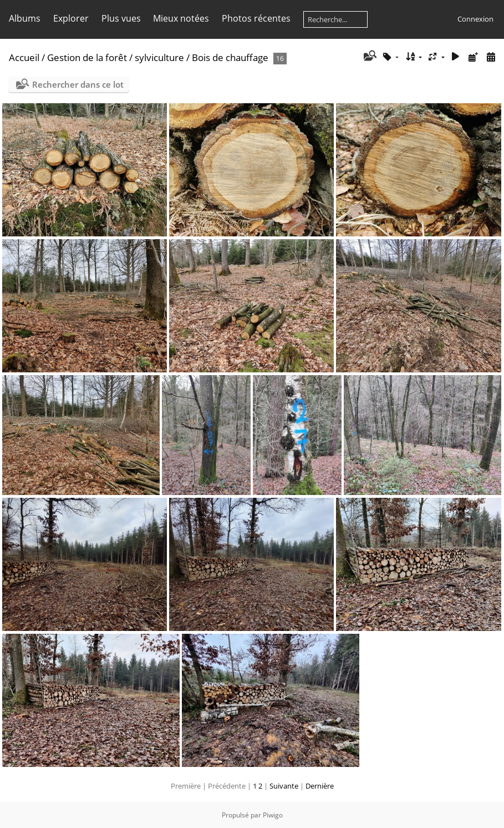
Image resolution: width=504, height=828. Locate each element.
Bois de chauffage (230, 57)
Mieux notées (181, 18)
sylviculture (159, 57)
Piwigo (273, 815)
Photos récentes (256, 18)
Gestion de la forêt (87, 57)
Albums (25, 18)
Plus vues (121, 18)
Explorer (71, 18)
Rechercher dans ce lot (78, 84)
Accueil (24, 57)
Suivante (284, 786)
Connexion (475, 19)
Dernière (320, 786)
